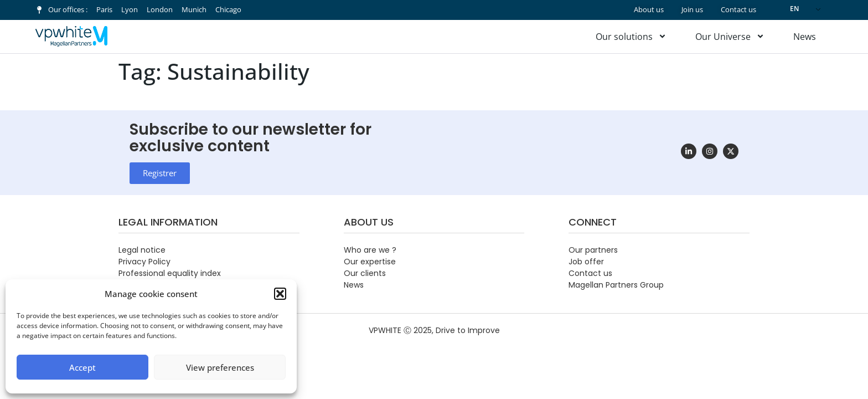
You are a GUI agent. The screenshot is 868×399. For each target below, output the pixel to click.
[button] (280, 294)
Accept (82, 367)
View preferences (220, 367)
